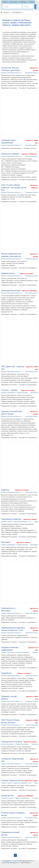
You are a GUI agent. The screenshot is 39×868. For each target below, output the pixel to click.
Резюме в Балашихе (7, 744)
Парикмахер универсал (11, 519)
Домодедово (34, 545)
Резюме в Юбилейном (8, 393)
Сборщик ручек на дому (11, 742)
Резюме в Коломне (7, 798)
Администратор (8, 273)
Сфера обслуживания (24, 393)
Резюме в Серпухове (8, 652)
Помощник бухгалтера (11, 291)
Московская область (32, 73)
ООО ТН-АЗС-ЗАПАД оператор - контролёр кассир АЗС (14, 188)
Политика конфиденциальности (23, 861)
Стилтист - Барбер (9, 390)
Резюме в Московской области (11, 73)
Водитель (5, 490)
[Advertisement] (19, 114)
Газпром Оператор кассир (12, 780)
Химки (36, 522)
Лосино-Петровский (32, 725)
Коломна (35, 798)
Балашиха (35, 744)
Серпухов (35, 652)
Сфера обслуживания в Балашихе (27, 744)
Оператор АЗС (7, 796)
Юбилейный (34, 393)
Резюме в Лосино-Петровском (10, 725)
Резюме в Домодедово (8, 545)
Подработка (6, 673)
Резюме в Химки (6, 522)
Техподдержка (7, 861)
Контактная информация (10, 863)
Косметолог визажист (10, 154)
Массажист (6, 542)
